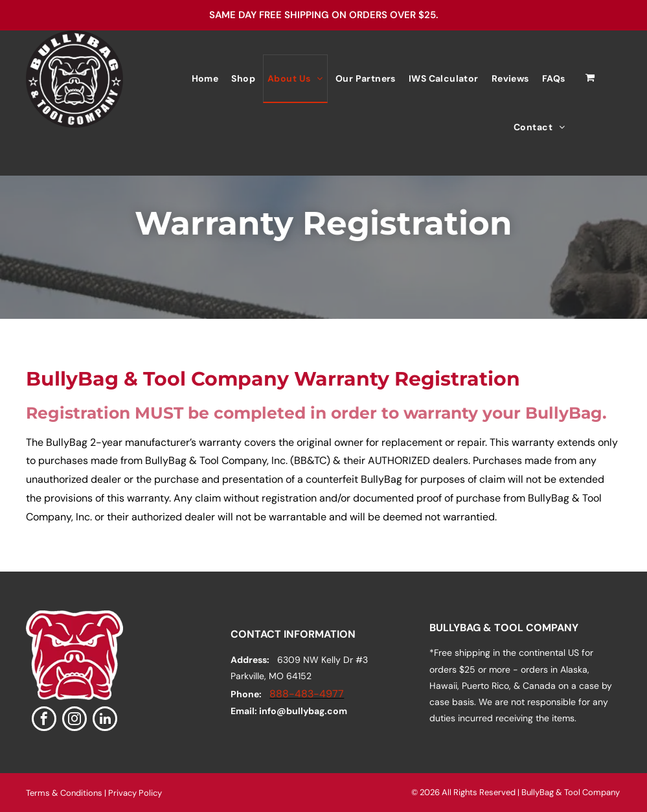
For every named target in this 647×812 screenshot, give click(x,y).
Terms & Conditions (64, 793)
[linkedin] (105, 720)
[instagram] (74, 720)
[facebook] (44, 720)
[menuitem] (205, 79)
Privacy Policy (135, 793)
